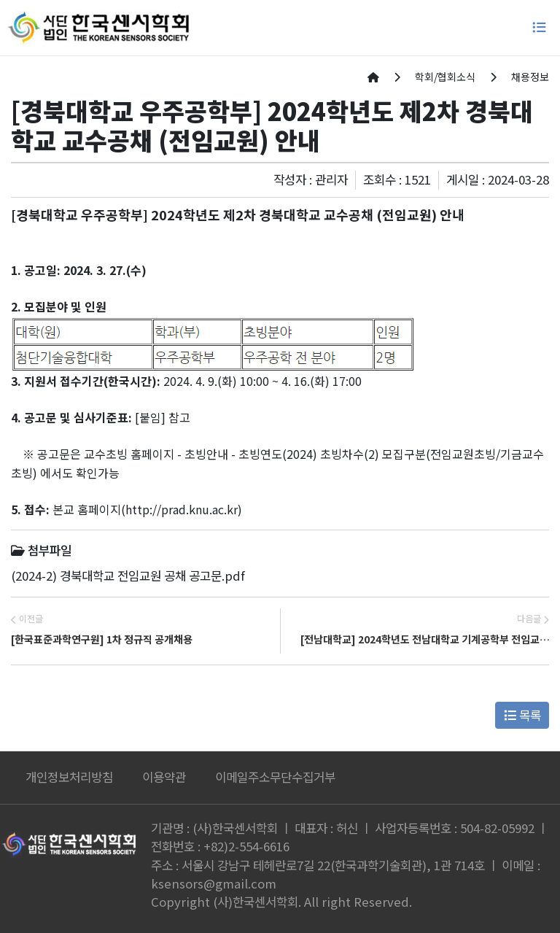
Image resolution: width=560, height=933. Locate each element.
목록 (522, 715)
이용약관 (164, 777)
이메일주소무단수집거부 (275, 777)
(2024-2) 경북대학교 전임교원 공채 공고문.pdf (128, 576)
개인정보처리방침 (69, 777)
